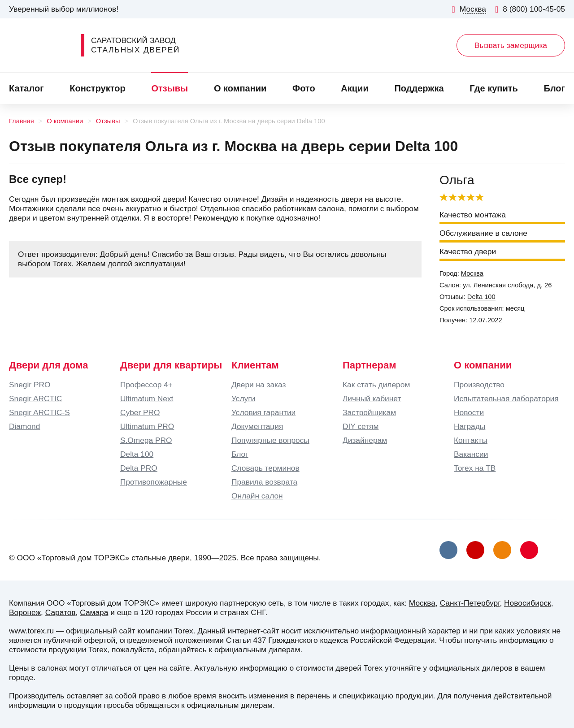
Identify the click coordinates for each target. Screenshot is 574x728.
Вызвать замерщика (511, 45)
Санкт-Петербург (470, 603)
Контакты (471, 440)
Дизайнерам (365, 440)
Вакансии (471, 454)
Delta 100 (481, 297)
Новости (469, 412)
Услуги (243, 399)
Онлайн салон (257, 496)
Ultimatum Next (147, 399)
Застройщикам (369, 412)
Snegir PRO (30, 385)
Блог (554, 88)
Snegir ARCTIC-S (39, 412)
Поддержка (419, 88)
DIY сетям (361, 426)
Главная (22, 121)
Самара (94, 612)
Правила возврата (264, 482)
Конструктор (97, 88)
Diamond (24, 426)
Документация (257, 426)
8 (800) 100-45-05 (530, 9)
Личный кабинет (372, 399)
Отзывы (170, 88)
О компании (240, 88)
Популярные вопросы (270, 440)
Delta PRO (139, 468)
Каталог (26, 88)
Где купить (494, 88)
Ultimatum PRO (147, 426)
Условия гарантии (263, 412)
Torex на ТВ (475, 468)
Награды (470, 426)
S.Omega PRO (146, 440)
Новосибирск (528, 603)
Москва (472, 273)
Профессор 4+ (146, 385)
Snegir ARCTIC (35, 399)
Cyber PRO (140, 412)
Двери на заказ (259, 385)
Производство (479, 385)
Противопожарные (154, 482)
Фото (304, 88)
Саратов (61, 612)
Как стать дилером (376, 385)
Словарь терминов (265, 468)
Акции (354, 88)
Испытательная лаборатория (506, 399)
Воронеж (25, 612)
